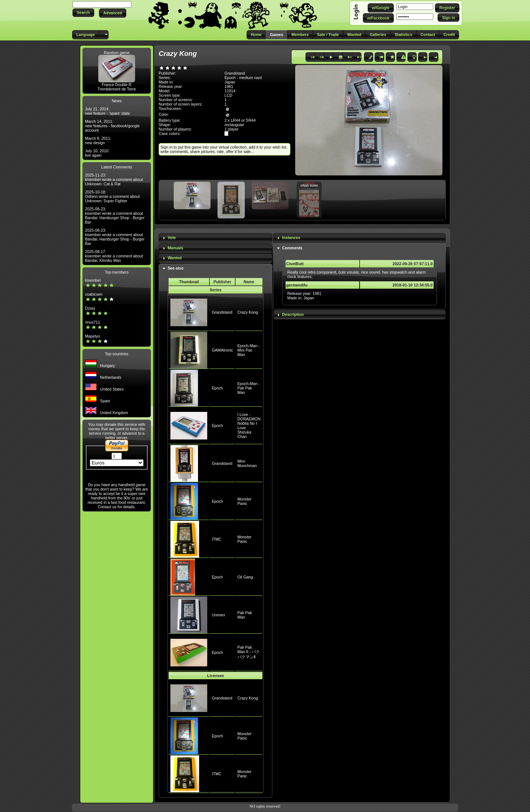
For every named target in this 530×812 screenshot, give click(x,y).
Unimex (218, 615)
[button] (83, 13)
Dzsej (90, 308)
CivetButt (295, 264)
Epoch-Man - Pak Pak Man (249, 388)
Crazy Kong (248, 312)
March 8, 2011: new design (98, 140)
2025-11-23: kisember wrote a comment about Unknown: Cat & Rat (114, 179)
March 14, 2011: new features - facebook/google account (112, 126)
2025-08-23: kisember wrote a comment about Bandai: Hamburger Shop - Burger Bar (115, 216)
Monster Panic (245, 501)
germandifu (297, 285)
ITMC (216, 539)
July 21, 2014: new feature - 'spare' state (107, 111)
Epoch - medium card (243, 78)
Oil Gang (245, 577)
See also (175, 268)
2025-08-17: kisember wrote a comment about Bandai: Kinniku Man (114, 256)
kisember (93, 280)
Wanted (174, 258)
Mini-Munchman (247, 463)
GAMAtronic (222, 350)
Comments (292, 248)
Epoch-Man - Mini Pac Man (249, 350)
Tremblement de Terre (117, 89)
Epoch (217, 388)
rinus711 (93, 322)
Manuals (175, 248)
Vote (172, 238)
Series (216, 290)
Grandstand (222, 312)
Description (293, 314)
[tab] (215, 238)
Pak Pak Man (245, 615)
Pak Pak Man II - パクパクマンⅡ (249, 652)
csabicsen (94, 294)
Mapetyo (93, 336)
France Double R (117, 85)
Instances (291, 238)
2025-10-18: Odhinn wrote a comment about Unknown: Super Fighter (112, 196)
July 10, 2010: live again (97, 153)
